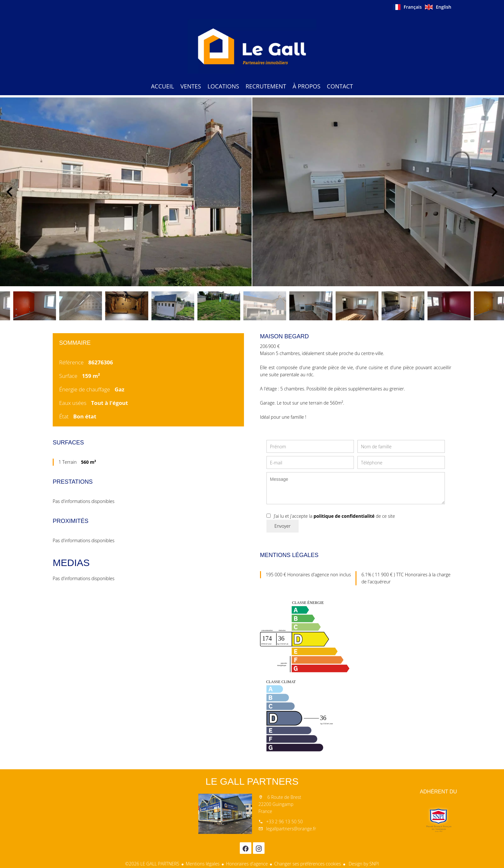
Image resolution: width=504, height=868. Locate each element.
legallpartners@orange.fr (291, 829)
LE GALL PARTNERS (252, 781)
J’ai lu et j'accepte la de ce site (334, 516)
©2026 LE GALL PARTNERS (152, 864)
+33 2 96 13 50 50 (284, 822)
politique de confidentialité (344, 516)
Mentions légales (203, 864)
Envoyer (283, 526)
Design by (363, 864)
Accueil (252, 46)
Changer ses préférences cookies (308, 864)
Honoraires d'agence (247, 864)
